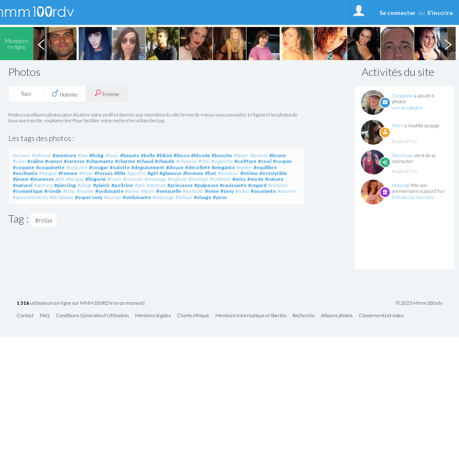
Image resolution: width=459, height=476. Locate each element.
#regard (257, 185)
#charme (125, 161)
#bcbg (97, 155)
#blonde (201, 155)
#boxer (241, 155)
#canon (54, 161)
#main (114, 179)
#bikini (164, 155)
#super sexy (89, 197)
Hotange (401, 185)
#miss (239, 179)
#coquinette (50, 167)
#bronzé (259, 155)
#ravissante (233, 185)
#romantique (28, 191)
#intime (249, 173)
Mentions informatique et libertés (251, 316)
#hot (211, 173)
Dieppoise (402, 96)
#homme (193, 173)
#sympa (112, 197)
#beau (112, 155)
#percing (43, 185)
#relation (278, 185)
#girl (153, 173)
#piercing (65, 185)
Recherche (304, 316)
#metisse (198, 179)
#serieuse (193, 191)
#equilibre (265, 167)
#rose (69, 191)
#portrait (156, 185)
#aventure (64, 155)
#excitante (25, 173)
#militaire (220, 179)
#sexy (227, 191)
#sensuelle (169, 191)
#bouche (222, 155)
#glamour (170, 173)
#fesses (104, 173)
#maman (133, 179)
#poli (140, 185)
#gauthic (136, 173)
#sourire (287, 191)
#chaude (165, 161)
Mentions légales (153, 316)
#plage (85, 185)
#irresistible (273, 173)
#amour (22, 155)
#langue (75, 179)
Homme (65, 94)
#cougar (99, 167)
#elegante (223, 167)
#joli (60, 179)
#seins (148, 191)
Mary (398, 125)
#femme (68, 173)
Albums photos (337, 316)
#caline (35, 161)
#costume (77, 167)
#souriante (263, 191)
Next (448, 44)
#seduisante (109, 191)
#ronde (53, 191)
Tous (26, 94)
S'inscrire (440, 13)
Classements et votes (381, 316)
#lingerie (95, 179)
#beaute (130, 155)
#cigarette (222, 161)
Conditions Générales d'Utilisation (92, 316)
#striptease (62, 197)
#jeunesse (42, 179)
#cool (265, 161)
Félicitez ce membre (413, 197)
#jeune (21, 179)
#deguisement (148, 167)
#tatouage (163, 197)
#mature (177, 179)
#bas (83, 155)
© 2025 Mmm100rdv (419, 303)
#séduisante (137, 197)
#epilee (244, 167)
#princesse (180, 185)
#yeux (220, 197)
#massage (155, 179)
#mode (255, 179)
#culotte (120, 167)
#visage (203, 197)
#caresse (74, 161)
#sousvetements (30, 197)
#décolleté (198, 167)
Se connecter (397, 13)
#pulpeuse (206, 185)
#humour (228, 173)
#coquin (282, 161)
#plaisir (101, 185)
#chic (204, 161)
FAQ (45, 316)
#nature (274, 179)
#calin (19, 161)
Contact (25, 316)
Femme (107, 93)
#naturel (23, 185)
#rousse (85, 191)
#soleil (242, 191)
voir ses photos (407, 108)
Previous (41, 44)
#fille (120, 173)
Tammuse (402, 155)
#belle (148, 155)
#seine (132, 191)
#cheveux (186, 161)
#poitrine (122, 185)
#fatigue (48, 173)
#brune (278, 155)
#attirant (41, 155)
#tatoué (184, 197)
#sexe (212, 191)
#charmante (100, 161)
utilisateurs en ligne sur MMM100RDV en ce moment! (81, 303)
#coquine (24, 167)
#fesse (86, 173)
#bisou (181, 155)
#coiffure (245, 161)
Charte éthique (193, 316)
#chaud (145, 161)
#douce (175, 167)
